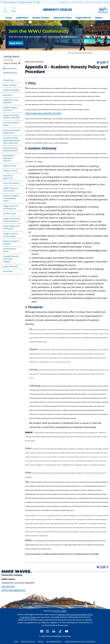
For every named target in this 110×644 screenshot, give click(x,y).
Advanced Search (10, 72)
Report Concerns (28, 642)
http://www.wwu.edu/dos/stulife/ (43, 113)
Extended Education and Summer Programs (11, 259)
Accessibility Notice (54, 642)
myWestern (64, 2)
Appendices (8, 95)
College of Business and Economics (11, 189)
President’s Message (11, 90)
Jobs (16, 642)
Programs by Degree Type (8, 177)
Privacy (41, 642)
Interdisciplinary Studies (10, 250)
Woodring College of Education (11, 242)
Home (9, 18)
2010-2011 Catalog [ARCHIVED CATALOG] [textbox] (80, 53)
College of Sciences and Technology (11, 235)
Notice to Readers (10, 85)
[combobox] (89, 53)
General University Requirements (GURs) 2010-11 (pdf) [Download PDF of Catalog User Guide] (11, 140)
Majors (99, 18)
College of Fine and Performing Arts (10, 207)
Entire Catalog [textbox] (8, 60)
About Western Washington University (9, 158)
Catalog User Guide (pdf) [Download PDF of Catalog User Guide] (10, 101)
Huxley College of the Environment (11, 227)
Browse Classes (41, 18)
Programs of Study (10, 171)
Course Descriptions (11, 183)
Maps (107, 2)
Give (37, 2)
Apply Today (24, 2)
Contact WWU (77, 2)
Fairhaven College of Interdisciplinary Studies (11, 198)
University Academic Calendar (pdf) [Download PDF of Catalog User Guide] (11, 116)
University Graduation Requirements (12, 132)
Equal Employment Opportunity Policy (80, 642)
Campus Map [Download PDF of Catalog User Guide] (8, 266)
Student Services (10, 166)
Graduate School (10, 214)
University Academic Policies (11, 124)
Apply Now (15, 43)
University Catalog (57, 10)
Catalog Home (8, 80)
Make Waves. (17, 571)
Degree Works (83, 18)
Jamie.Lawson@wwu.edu (13, 590)
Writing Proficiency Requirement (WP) (10, 149)
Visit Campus (8, 2)
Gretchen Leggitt (60, 611)
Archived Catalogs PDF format (10, 109)
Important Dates (63, 18)
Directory (99, 2)
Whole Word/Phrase (11, 69)
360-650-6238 (8, 586)
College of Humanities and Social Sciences (12, 220)
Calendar (89, 2)
